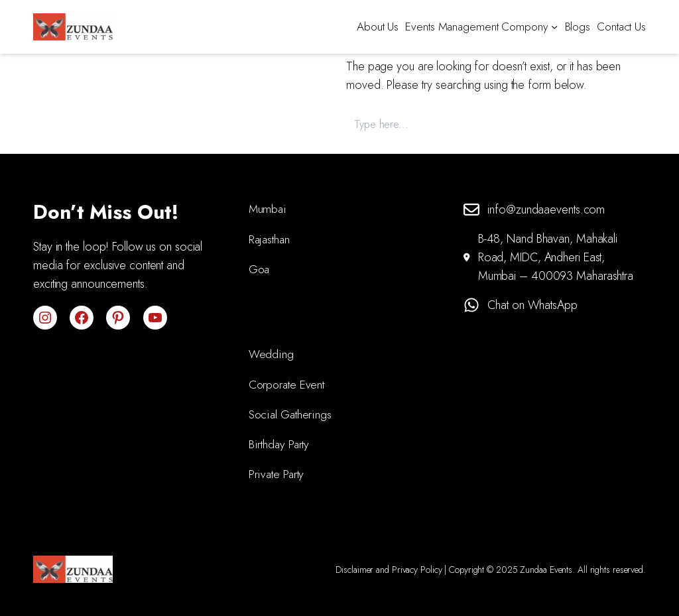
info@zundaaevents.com (546, 210)
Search (623, 123)
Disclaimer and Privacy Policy (389, 570)
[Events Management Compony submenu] (554, 27)
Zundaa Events (546, 570)
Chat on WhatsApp (532, 305)
